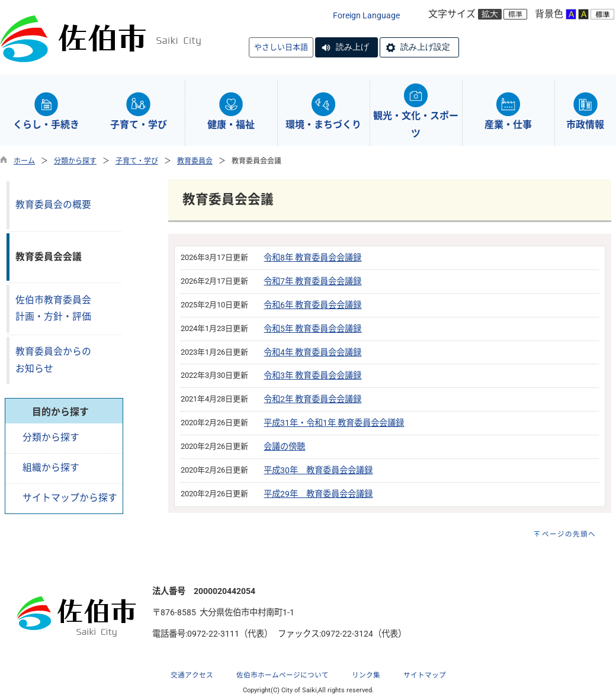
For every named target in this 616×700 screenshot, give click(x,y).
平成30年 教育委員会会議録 (318, 471)
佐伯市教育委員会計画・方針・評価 (53, 309)
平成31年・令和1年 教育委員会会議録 (334, 423)
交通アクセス (192, 675)
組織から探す (51, 468)
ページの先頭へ (569, 534)
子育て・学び (137, 161)
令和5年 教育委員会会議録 (312, 329)
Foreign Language (366, 16)
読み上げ (352, 47)
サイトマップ (425, 675)
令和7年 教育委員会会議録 (312, 282)
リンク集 (366, 675)
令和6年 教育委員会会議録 (312, 305)
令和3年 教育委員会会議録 (312, 376)
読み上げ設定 (425, 47)
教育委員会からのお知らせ (53, 360)
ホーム (24, 161)
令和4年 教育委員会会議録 (312, 353)
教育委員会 (195, 161)
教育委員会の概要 (53, 205)
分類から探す (75, 161)
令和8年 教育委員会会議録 (312, 258)
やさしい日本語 (281, 47)
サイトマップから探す (70, 498)
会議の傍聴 (284, 447)
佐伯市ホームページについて (283, 675)
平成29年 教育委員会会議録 (318, 494)
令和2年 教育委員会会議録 (312, 399)
